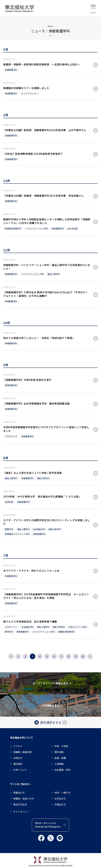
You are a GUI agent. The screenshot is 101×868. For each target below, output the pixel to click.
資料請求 (18, 764)
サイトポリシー (21, 812)
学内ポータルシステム (48, 825)
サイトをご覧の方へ (20, 784)
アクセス (18, 746)
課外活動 (59, 752)
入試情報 (59, 764)
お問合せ (18, 758)
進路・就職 (60, 758)
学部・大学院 (61, 746)
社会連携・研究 (62, 770)
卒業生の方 (60, 804)
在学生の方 (60, 799)
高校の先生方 (20, 804)
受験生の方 (19, 793)
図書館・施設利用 (22, 752)
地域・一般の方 (62, 793)
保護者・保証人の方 (24, 799)
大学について (20, 770)
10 (83, 656)
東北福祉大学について (22, 738)
